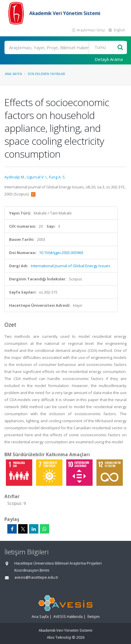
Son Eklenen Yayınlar (46, 74)
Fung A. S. (57, 177)
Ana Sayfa (13, 74)
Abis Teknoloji (59, 637)
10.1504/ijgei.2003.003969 (61, 253)
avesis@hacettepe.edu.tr (36, 577)
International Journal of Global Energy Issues (70, 266)
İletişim (93, 617)
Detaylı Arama (109, 59)
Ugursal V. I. (37, 177)
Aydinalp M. (15, 177)
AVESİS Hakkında (68, 617)
